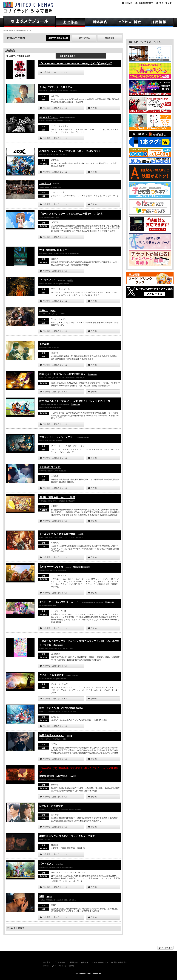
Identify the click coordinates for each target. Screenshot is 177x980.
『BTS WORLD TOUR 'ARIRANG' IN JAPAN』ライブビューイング (76, 63)
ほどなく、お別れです (51, 806)
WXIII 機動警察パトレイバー (54, 250)
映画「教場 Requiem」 (52, 735)
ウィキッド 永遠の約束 (51, 675)
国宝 (42, 896)
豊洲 (12, 31)
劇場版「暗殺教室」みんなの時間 (57, 497)
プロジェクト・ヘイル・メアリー (57, 437)
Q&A (54, 966)
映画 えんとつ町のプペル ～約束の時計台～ (62, 374)
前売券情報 (110, 38)
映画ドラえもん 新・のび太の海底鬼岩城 (61, 708)
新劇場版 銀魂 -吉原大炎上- (54, 776)
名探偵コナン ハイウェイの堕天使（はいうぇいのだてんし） (72, 151)
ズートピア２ (46, 864)
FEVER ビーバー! (49, 117)
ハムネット (45, 183)
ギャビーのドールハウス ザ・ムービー (60, 602)
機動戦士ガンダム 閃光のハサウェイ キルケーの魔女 (67, 836)
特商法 (46, 966)
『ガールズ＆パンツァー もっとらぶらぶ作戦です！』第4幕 (71, 214)
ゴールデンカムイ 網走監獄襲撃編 (57, 534)
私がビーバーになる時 (51, 567)
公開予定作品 (84, 38)
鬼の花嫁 (44, 344)
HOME (6, 31)
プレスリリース (60, 962)
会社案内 (47, 962)
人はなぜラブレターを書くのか (56, 87)
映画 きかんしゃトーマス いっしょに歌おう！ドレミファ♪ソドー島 (75, 401)
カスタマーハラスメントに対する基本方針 (109, 962)
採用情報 (74, 962)
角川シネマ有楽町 (66, 966)
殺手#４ (44, 310)
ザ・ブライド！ (48, 280)
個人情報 (85, 962)
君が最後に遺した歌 (50, 467)
